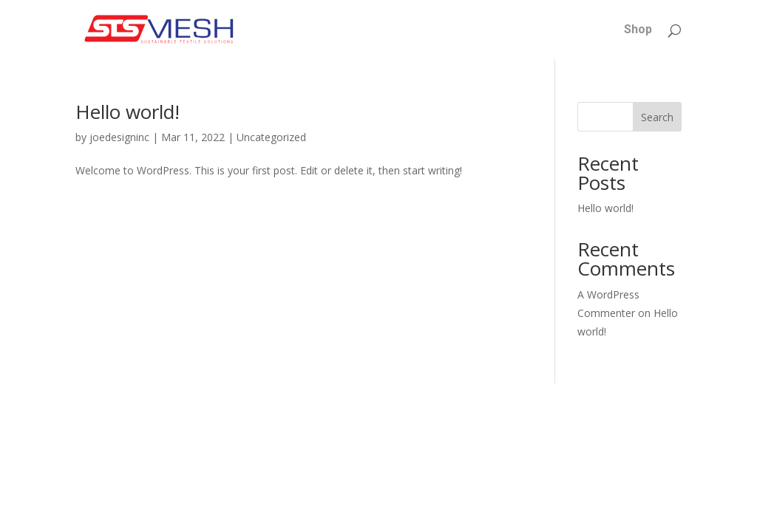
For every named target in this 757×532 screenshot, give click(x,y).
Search (657, 117)
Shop (638, 30)
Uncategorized (271, 137)
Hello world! (128, 112)
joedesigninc (119, 137)
